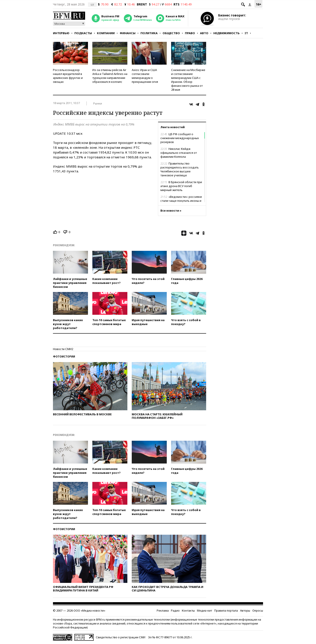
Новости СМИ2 (63, 349)
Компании (106, 33)
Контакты (188, 610)
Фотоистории (64, 356)
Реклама (163, 610)
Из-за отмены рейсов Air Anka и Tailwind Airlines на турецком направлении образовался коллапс (110, 76)
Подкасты (83, 33)
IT (246, 33)
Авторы (245, 610)
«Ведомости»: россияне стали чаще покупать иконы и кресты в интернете (181, 201)
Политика (149, 33)
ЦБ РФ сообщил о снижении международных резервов (180, 138)
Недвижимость (226, 33)
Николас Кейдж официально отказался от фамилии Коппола (179, 153)
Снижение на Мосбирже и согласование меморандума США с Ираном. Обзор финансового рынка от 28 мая (188, 80)
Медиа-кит (205, 610)
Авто (204, 33)
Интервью (61, 33)
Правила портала (226, 610)
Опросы (258, 610)
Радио (175, 610)
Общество (171, 33)
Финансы (128, 33)
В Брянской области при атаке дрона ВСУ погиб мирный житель (181, 186)
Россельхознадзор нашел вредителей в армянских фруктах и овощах (68, 76)
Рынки (98, 103)
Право (190, 33)
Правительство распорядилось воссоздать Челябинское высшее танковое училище (180, 169)
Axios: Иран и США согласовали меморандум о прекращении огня (145, 76)
